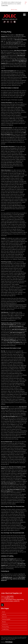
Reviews (4, 622)
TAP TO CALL (14, 10)
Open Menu (24, 15)
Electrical (4, 617)
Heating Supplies (6, 619)
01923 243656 (10, 596)
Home (3, 612)
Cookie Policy (5, 5)
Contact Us (5, 624)
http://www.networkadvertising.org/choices (12, 305)
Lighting (4, 614)
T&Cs (7, 639)
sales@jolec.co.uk (7, 577)
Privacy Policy (5, 627)
